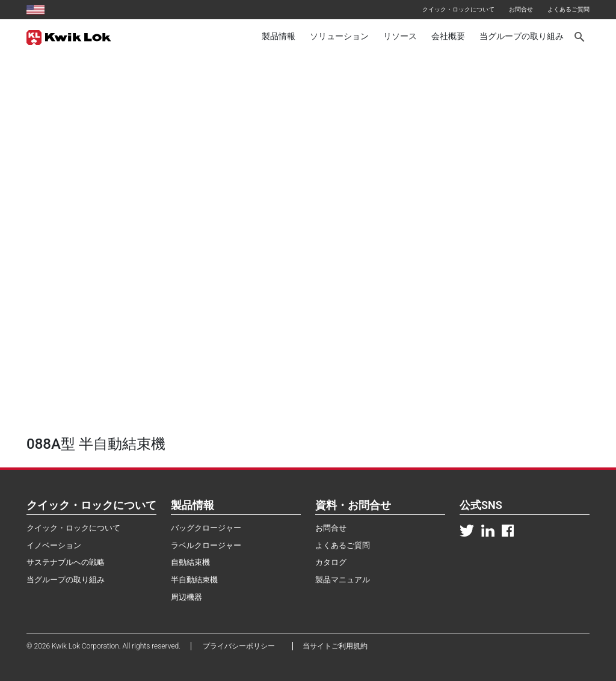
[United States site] (35, 9)
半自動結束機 (194, 580)
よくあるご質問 (568, 9)
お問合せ (521, 9)
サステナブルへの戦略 (66, 562)
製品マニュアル (343, 580)
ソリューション (339, 36)
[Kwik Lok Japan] (69, 37)
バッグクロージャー (206, 528)
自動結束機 (190, 562)
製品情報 (279, 36)
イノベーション (54, 545)
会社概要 (448, 36)
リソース (400, 36)
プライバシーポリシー (242, 646)
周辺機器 (186, 597)
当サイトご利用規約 (335, 646)
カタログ (331, 562)
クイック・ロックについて (458, 9)
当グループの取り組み (522, 36)
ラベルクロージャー (206, 545)
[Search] (580, 37)
